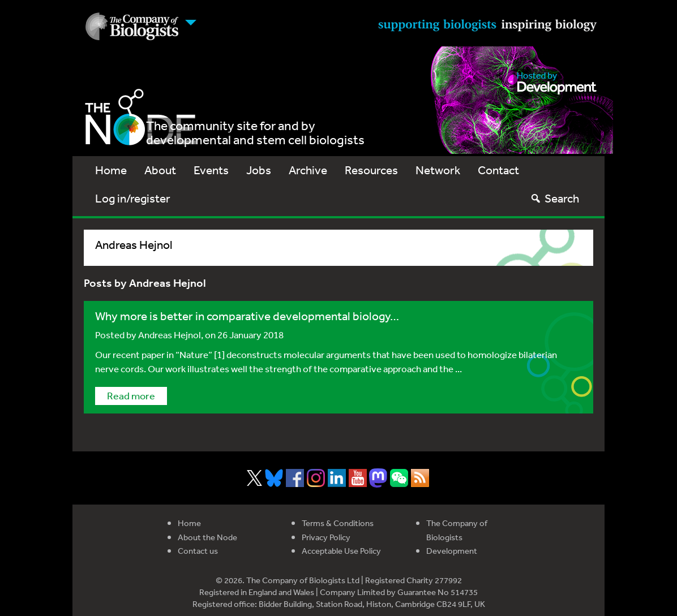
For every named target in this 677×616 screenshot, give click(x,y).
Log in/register (133, 198)
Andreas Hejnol (170, 335)
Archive (308, 170)
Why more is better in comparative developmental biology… (247, 316)
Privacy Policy (326, 537)
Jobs (259, 170)
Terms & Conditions (338, 523)
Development (452, 551)
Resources (371, 170)
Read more (131, 395)
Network (438, 170)
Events (211, 170)
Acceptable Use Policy (341, 551)
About (160, 170)
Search (554, 198)
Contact (498, 170)
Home (111, 170)
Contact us (198, 551)
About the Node (207, 537)
